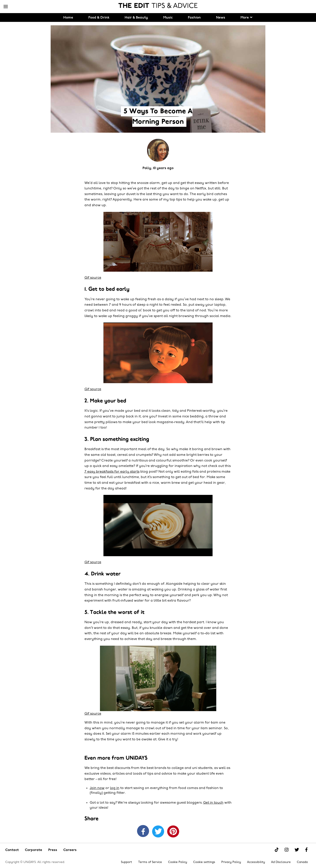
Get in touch (213, 803)
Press (53, 850)
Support (126, 862)
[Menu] (6, 7)
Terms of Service (150, 862)
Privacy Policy (231, 862)
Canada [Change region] (302, 862)
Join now (97, 788)
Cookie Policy (178, 862)
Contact (12, 850)
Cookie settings (204, 862)
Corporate (33, 850)
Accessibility (256, 862)
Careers (70, 850)
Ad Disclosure (281, 862)
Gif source (93, 278)
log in (115, 788)
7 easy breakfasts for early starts (112, 472)
